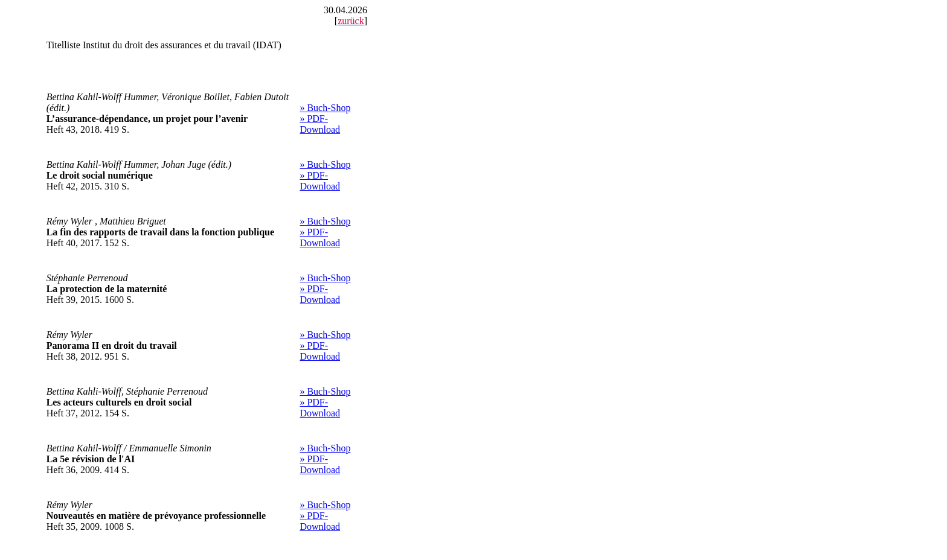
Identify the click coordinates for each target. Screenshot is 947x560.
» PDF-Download (320, 124)
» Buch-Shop (325, 108)
